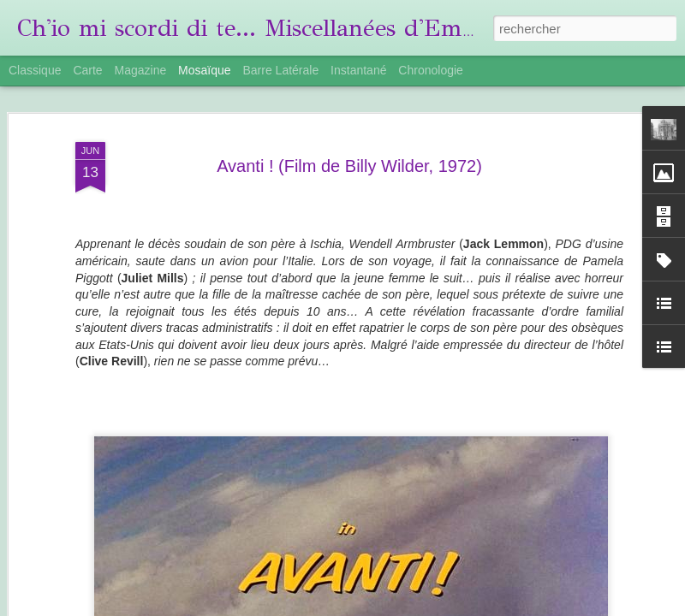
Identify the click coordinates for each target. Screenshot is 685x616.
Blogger (522, 607)
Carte (87, 70)
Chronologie (431, 70)
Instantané (358, 70)
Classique (35, 70)
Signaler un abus (578, 607)
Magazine (141, 70)
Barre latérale (280, 70)
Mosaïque (204, 70)
